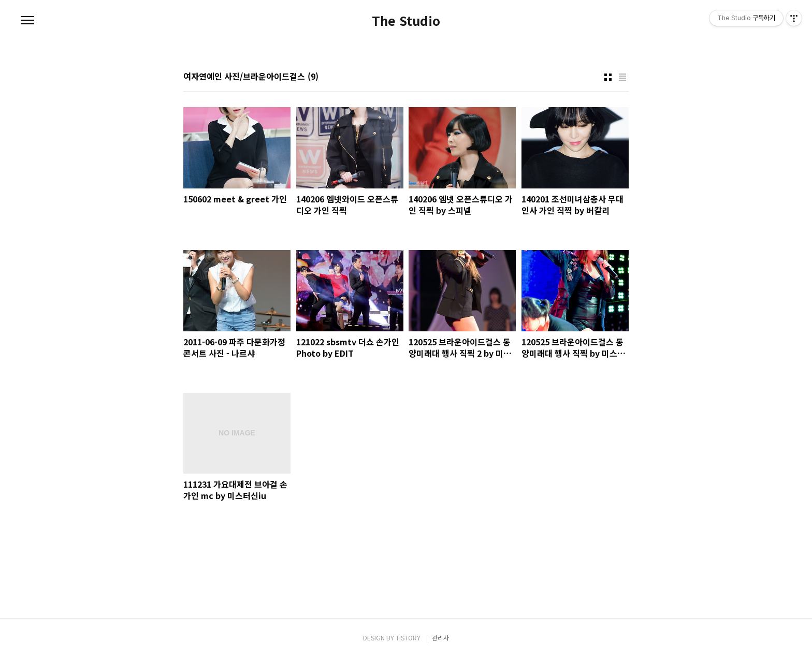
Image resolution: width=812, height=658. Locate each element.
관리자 (440, 638)
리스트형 (622, 77)
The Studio (406, 21)
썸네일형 (608, 77)
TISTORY (408, 638)
